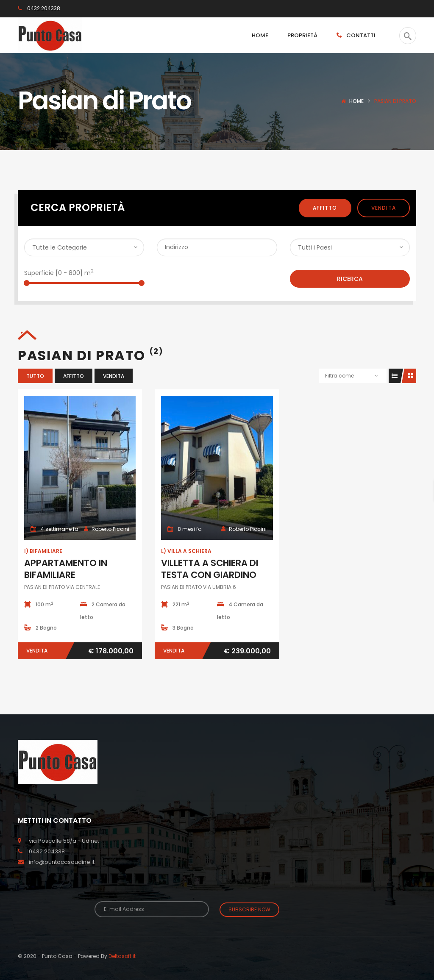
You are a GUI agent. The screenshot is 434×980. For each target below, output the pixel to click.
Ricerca (350, 279)
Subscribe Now (249, 909)
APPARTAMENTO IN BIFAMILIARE (66, 569)
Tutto (35, 376)
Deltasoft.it (122, 954)
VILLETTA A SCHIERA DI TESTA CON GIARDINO (210, 569)
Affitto (325, 208)
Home (356, 101)
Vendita (384, 208)
